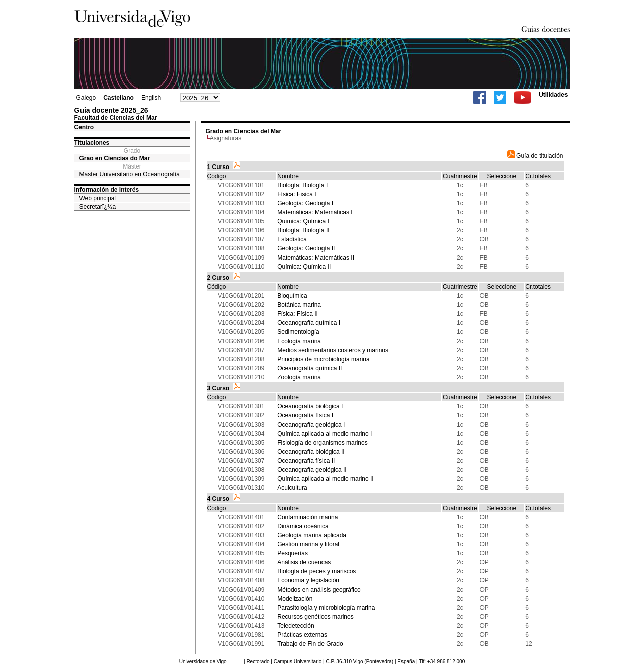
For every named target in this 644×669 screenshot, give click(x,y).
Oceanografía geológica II (312, 470)
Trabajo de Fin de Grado (310, 644)
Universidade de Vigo (203, 662)
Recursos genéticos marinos (315, 617)
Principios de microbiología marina (323, 359)
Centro (84, 127)
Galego (86, 98)
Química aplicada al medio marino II (325, 479)
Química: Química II (304, 267)
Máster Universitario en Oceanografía (130, 174)
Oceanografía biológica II (311, 452)
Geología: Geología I (305, 203)
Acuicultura (292, 488)
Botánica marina (299, 305)
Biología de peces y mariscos (316, 571)
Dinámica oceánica (303, 526)
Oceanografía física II (306, 461)
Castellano (118, 98)
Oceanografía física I (305, 415)
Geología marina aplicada (312, 535)
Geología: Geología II (306, 248)
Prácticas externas (302, 635)
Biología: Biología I (302, 185)
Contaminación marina (307, 517)
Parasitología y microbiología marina (326, 608)
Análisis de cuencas (304, 562)
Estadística (292, 239)
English (151, 98)
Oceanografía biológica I (310, 406)
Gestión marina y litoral (308, 544)
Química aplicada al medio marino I (325, 434)
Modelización (295, 599)
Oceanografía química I (309, 323)
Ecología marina (299, 341)
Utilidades (553, 95)
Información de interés (107, 190)
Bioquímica (292, 296)
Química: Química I (303, 221)
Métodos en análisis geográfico (319, 590)
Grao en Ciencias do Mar (115, 158)
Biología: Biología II (303, 230)
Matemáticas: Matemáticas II (316, 258)
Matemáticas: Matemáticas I (315, 212)
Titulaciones (92, 143)
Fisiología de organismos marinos (322, 443)
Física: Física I (297, 194)
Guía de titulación (535, 156)
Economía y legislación (308, 580)
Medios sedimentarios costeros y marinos (333, 350)
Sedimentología (298, 332)
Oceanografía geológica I (311, 425)
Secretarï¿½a (98, 207)
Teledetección (296, 626)
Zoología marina (299, 377)
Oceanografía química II (309, 368)
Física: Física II (298, 314)
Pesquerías (293, 553)
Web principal (98, 198)
